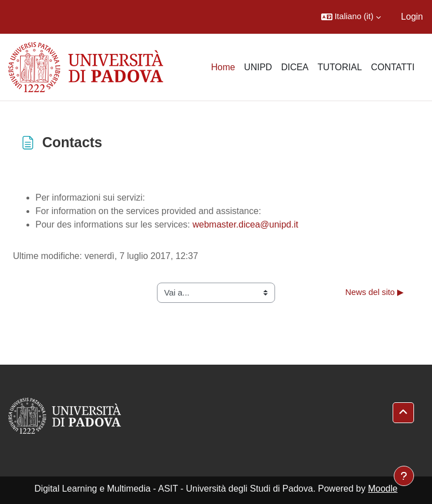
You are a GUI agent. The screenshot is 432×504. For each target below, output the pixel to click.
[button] (351, 17)
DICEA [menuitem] (295, 67)
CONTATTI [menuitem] (393, 67)
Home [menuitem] (223, 67)
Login (412, 17)
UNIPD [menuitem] (258, 67)
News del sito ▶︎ (375, 292)
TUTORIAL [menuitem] (340, 67)
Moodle (382, 489)
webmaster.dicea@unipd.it (245, 224)
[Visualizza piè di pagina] (404, 476)
